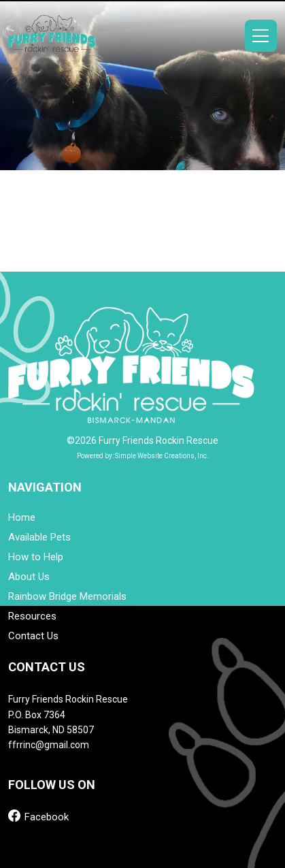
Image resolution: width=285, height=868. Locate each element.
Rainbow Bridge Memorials (67, 597)
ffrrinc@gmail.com (49, 745)
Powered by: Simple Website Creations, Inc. (143, 456)
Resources (32, 616)
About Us (29, 577)
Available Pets (39, 537)
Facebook (38, 816)
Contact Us (33, 636)
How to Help (36, 557)
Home (22, 518)
